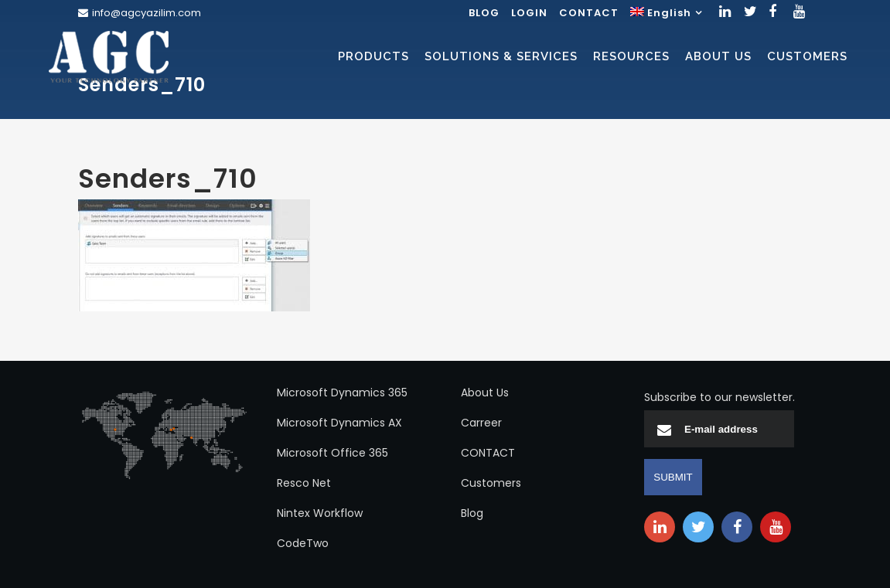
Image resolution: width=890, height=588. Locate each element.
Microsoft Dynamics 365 (342, 393)
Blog (472, 513)
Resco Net (304, 483)
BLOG (484, 13)
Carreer (481, 423)
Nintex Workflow (320, 513)
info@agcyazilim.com (147, 13)
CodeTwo (303, 543)
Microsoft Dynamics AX (339, 423)
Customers (491, 483)
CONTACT (589, 13)
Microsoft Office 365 (332, 453)
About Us (485, 393)
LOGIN (529, 13)
